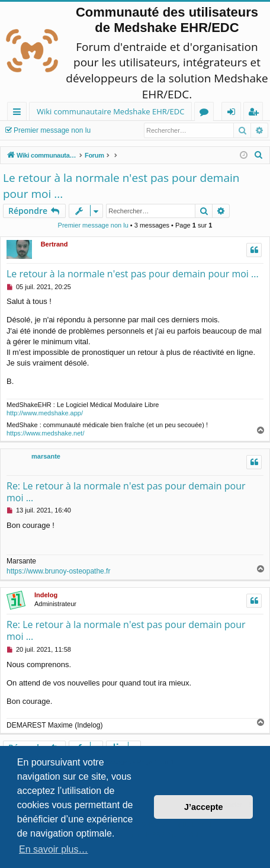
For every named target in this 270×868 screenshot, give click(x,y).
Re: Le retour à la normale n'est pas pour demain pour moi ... (126, 492)
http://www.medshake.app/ (45, 413)
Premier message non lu (52, 130)
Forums (206, 113)
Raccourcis (19, 113)
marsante (46, 456)
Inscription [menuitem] (255, 113)
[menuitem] (259, 155)
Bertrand (54, 244)
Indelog (46, 595)
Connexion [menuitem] (234, 113)
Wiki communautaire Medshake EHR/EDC (110, 111)
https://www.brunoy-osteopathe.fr (58, 571)
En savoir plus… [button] (54, 849)
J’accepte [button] (204, 807)
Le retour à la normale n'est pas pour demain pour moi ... (121, 186)
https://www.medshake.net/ (45, 433)
